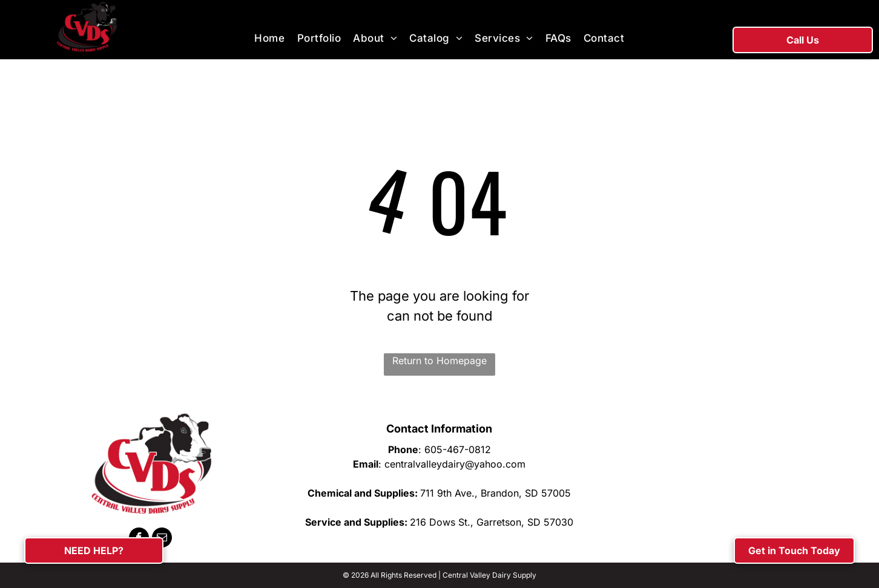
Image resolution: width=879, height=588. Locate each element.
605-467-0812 (458, 449)
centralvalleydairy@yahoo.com (455, 464)
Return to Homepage (439, 361)
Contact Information (439, 429)
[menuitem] (269, 39)
